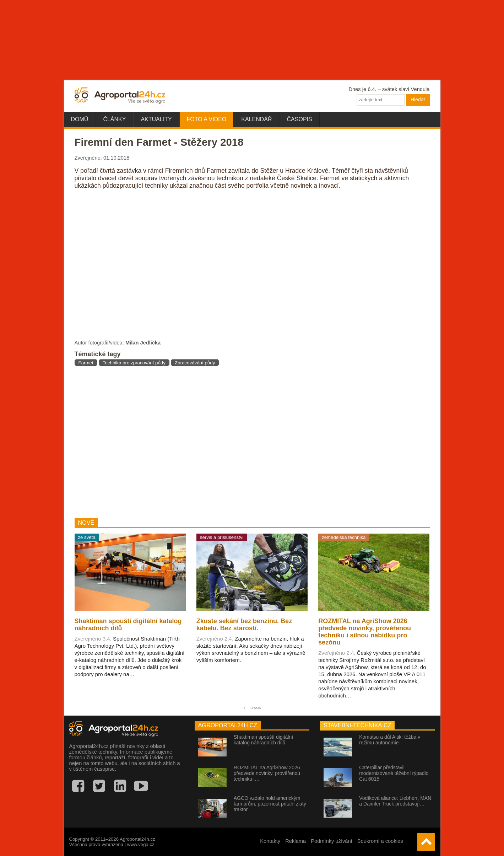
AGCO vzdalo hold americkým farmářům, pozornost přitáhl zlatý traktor (270, 804)
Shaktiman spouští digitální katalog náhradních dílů (263, 740)
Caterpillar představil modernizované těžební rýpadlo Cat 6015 (394, 773)
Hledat (418, 100)
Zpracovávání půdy (195, 363)
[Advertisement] (193, 442)
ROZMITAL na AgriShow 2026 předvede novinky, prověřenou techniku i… (267, 773)
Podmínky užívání (332, 841)
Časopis (300, 119)
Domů (80, 119)
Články (114, 119)
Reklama (296, 841)
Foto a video (207, 119)
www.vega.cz (141, 844)
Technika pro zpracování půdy (134, 363)
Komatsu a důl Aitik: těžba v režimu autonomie (390, 740)
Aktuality (156, 119)
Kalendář (256, 119)
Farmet (86, 363)
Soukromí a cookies (380, 841)
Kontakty (270, 841)
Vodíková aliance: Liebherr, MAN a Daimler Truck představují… (395, 801)
